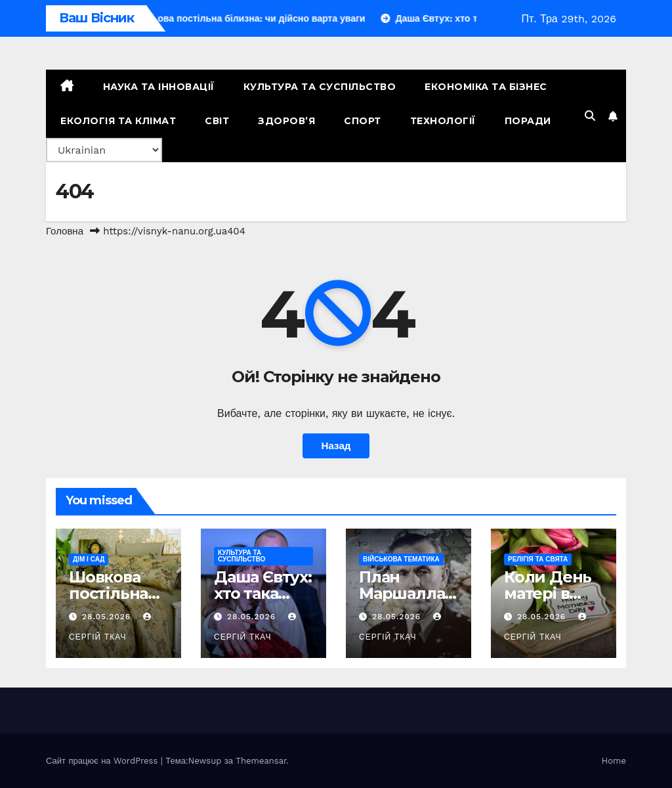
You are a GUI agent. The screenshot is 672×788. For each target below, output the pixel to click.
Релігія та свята (538, 559)
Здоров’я (286, 121)
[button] (590, 116)
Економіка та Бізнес (486, 87)
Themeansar (261, 761)
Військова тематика (401, 559)
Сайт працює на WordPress (103, 761)
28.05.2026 (108, 617)
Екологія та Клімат (118, 121)
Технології (443, 121)
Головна (65, 231)
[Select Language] (104, 150)
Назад (336, 446)
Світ (217, 121)
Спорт (363, 121)
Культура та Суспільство (320, 87)
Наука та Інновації (159, 87)
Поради (528, 121)
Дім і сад (89, 559)
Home (614, 761)
